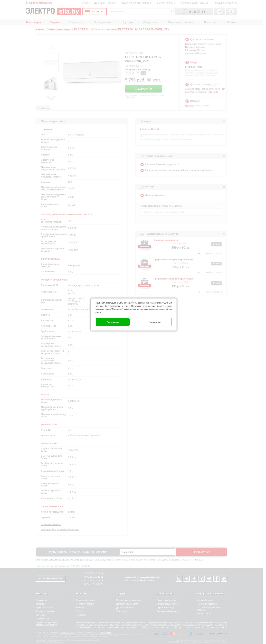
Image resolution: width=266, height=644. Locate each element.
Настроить (155, 322)
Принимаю (113, 322)
